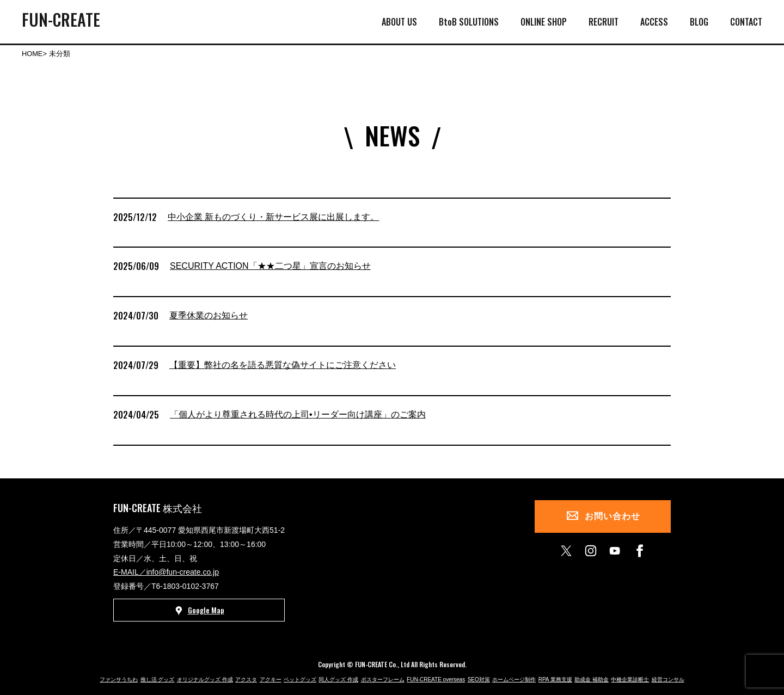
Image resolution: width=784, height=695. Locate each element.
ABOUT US (399, 22)
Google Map (199, 611)
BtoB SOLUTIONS (469, 22)
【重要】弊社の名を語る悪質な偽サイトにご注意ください (283, 365)
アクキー (271, 679)
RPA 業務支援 (555, 679)
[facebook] (639, 551)
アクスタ (246, 679)
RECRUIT (604, 22)
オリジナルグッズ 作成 (205, 679)
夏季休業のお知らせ (209, 315)
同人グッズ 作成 (338, 679)
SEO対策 (479, 679)
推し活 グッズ (158, 679)
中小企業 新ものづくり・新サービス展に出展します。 (273, 217)
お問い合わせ (612, 516)
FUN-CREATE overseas (436, 679)
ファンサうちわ (119, 679)
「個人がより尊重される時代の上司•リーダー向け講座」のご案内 (298, 414)
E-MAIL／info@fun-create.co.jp (166, 572)
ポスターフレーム (383, 679)
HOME (32, 54)
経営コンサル (668, 679)
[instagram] (590, 551)
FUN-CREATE (61, 19)
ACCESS (654, 22)
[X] (566, 551)
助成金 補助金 (592, 679)
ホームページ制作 (514, 679)
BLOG (699, 22)
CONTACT (746, 22)
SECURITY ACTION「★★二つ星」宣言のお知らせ (270, 266)
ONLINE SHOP (544, 22)
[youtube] (615, 551)
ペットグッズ (300, 679)
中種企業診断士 (630, 679)
